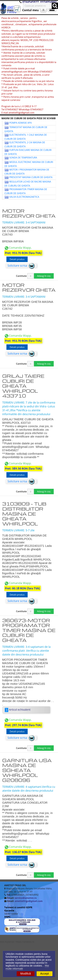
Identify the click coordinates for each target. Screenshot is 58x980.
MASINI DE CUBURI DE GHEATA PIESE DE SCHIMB (29, 118)
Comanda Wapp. (18, 248)
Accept (44, 974)
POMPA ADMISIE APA (20, 123)
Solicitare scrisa (21, 266)
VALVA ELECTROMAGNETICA (24, 197)
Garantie (9, 911)
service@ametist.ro (26, 898)
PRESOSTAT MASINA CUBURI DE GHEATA (31, 177)
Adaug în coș (44, 276)
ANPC (7, 917)
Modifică (26, 974)
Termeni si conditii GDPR (18, 907)
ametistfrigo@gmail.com (29, 901)
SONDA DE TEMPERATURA (23, 158)
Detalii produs (17, 259)
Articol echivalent (18, 710)
